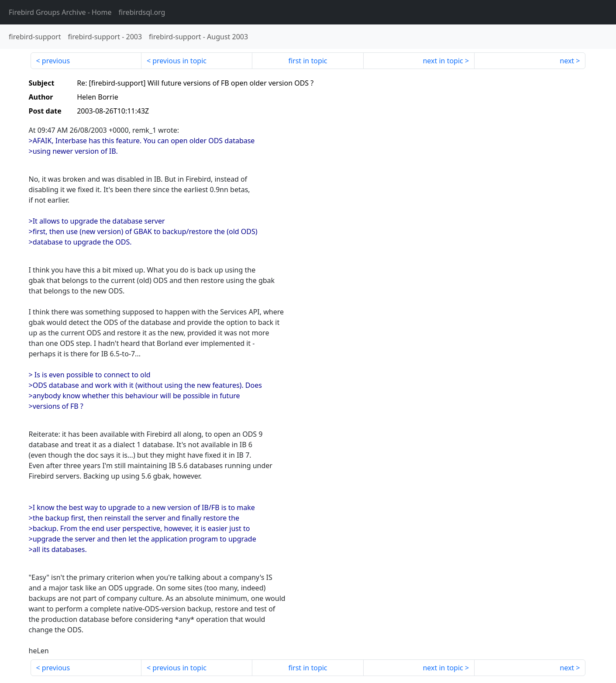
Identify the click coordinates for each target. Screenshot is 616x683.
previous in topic (179, 61)
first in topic (308, 61)
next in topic (443, 61)
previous (56, 61)
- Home (60, 12)
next (567, 61)
